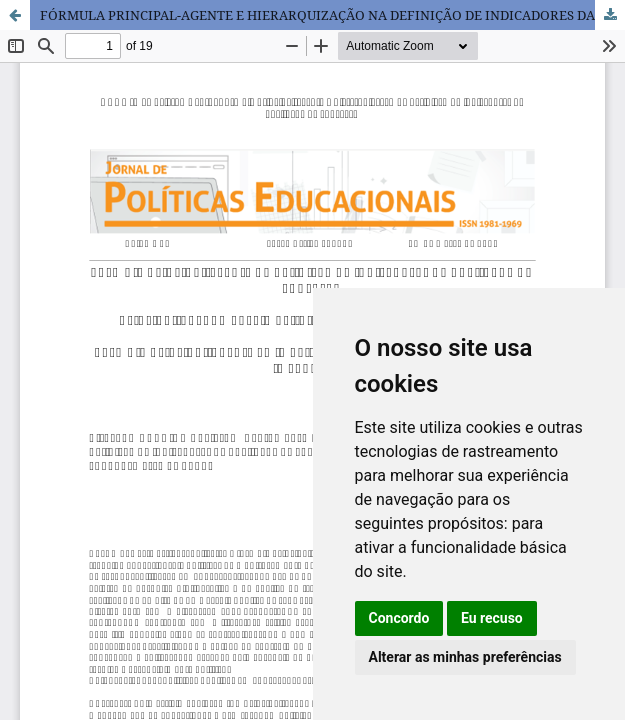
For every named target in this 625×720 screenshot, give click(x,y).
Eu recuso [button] (492, 618)
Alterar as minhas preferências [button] (465, 657)
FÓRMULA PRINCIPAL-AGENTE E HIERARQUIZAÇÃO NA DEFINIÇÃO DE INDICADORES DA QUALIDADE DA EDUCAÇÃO (332, 15)
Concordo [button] (399, 618)
